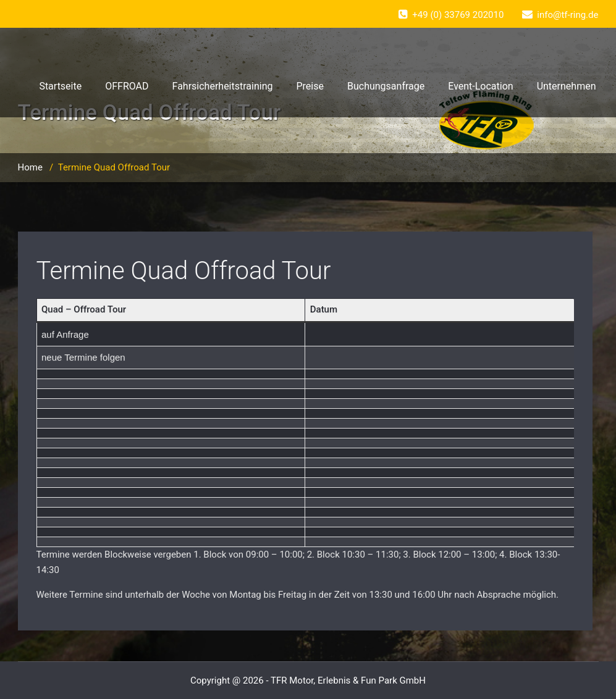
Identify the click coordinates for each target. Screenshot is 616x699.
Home (30, 167)
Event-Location (480, 86)
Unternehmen (567, 86)
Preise (310, 86)
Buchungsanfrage (386, 86)
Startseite (60, 86)
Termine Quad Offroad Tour (184, 271)
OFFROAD (127, 86)
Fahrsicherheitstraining (223, 86)
